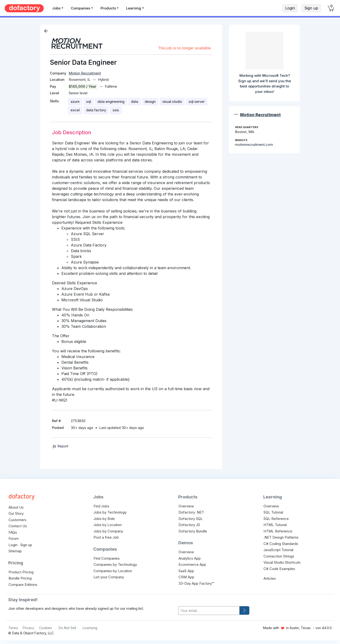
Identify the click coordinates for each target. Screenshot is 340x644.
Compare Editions (23, 585)
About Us (16, 507)
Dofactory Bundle (193, 531)
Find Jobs (101, 506)
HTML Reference (278, 531)
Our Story (16, 513)
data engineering (111, 102)
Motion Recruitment (85, 73)
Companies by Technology (115, 564)
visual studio (172, 102)
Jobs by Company (108, 531)
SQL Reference (276, 519)
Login (290, 8)
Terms (13, 628)
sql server (197, 102)
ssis (116, 110)
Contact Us (18, 526)
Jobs (56, 8)
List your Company (109, 577)
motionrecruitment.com (254, 145)
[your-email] (209, 611)
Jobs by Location (108, 525)
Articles (270, 578)
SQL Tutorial (273, 512)
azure (75, 102)
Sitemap (15, 551)
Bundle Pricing (20, 578)
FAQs (13, 532)
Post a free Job (106, 537)
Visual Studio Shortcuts (282, 562)
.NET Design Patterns (281, 537)
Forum (14, 538)
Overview (186, 506)
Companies (81, 8)
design (150, 102)
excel (75, 110)
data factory (96, 110)
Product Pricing (21, 572)
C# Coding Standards (281, 544)
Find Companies (107, 558)
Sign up (311, 8)
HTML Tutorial (275, 525)
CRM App (186, 577)
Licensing (90, 628)
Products (108, 8)
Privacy (28, 628)
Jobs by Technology (110, 512)
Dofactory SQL (191, 519)
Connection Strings (279, 556)
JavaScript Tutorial (278, 550)
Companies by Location (113, 571)
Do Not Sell (67, 628)
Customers (17, 520)
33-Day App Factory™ (196, 583)
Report (60, 446)
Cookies (45, 628)
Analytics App (190, 558)
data (135, 102)
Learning (134, 8)
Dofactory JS (189, 525)
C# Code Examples (279, 569)
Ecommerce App (192, 564)
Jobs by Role (104, 519)
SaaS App (186, 571)
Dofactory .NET (191, 512)
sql (89, 102)
